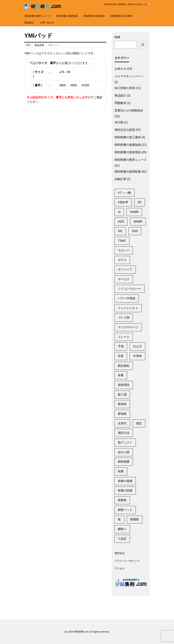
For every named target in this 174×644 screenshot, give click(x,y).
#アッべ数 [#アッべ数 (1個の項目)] (124, 193)
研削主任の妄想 (125, 130)
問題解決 (120, 103)
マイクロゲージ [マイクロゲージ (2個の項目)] (128, 327)
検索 (117, 37)
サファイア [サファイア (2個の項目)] (125, 270)
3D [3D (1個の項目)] (139, 202)
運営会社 (120, 553)
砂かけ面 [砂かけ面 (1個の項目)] (124, 452)
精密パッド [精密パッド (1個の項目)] (125, 510)
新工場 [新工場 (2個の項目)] (122, 395)
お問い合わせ (47, 23)
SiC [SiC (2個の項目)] (120, 231)
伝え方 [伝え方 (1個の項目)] (137, 346)
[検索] (143, 45)
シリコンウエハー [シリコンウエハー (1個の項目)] (129, 289)
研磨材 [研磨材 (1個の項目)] (122, 500)
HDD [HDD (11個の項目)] (121, 222)
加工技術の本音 (125, 88)
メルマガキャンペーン (129, 76)
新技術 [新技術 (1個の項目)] (122, 404)
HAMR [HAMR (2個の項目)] (134, 212)
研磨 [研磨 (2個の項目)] (121, 471)
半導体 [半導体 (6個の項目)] (137, 356)
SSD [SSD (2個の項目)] (135, 231)
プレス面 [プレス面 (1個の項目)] (124, 318)
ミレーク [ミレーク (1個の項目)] (124, 337)
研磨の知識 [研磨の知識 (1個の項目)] (125, 490)
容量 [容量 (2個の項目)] (121, 375)
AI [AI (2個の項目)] (119, 212)
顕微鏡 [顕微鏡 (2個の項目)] (135, 519)
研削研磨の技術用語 (94, 16)
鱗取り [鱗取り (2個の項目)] (122, 529)
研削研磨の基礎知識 (67, 16)
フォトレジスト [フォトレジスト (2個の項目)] (128, 308)
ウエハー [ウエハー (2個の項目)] (124, 250)
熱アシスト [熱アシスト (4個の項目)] (125, 442)
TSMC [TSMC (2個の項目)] (122, 241)
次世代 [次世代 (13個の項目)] (122, 423)
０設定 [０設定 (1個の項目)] (122, 539)
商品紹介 (120, 96)
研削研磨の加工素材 (121, 16)
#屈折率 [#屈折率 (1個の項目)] (123, 202)
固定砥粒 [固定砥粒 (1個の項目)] (124, 366)
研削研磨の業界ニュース (38, 16)
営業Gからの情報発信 (129, 110)
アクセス (120, 569)
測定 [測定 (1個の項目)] (139, 423)
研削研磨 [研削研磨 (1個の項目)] (124, 462)
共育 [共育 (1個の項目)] (121, 356)
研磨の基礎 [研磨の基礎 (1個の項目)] (125, 481)
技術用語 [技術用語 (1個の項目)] (124, 385)
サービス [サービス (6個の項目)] (124, 279)
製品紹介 (29, 23)
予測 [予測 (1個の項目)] (121, 346)
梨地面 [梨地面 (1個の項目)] (122, 414)
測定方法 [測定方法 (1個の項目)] (124, 433)
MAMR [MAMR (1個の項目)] (138, 222)
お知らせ (120, 69)
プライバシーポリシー (127, 561)
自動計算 (120, 179)
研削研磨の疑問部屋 (128, 172)
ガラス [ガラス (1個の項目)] (122, 260)
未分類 (119, 122)
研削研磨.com (81, 632)
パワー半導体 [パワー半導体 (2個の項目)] (127, 298)
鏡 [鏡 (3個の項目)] (119, 519)
